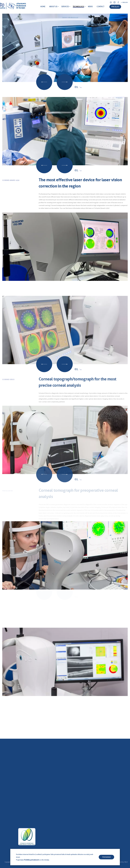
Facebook (118, 2)
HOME (43, 7)
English (125, 2)
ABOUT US (53, 7)
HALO (126, 862)
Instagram (114, 2)
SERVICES (65, 7)
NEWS (90, 7)
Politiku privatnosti (32, 860)
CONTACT (100, 7)
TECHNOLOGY (78, 7)
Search (128, 10)
